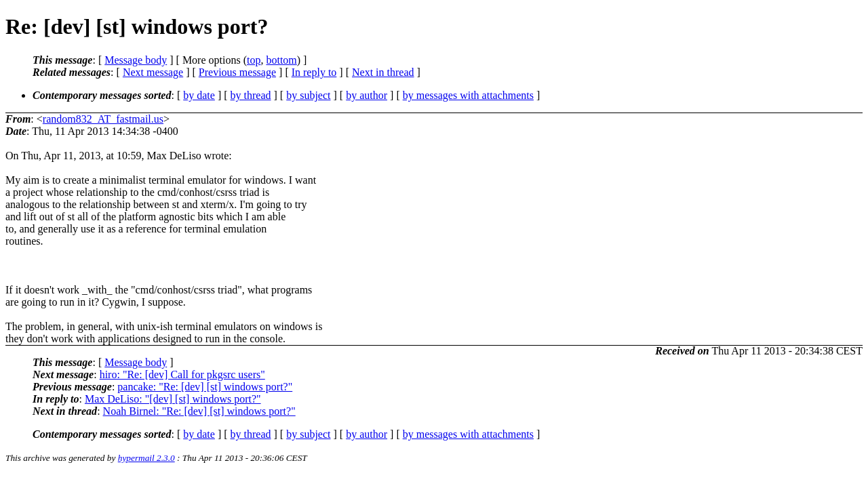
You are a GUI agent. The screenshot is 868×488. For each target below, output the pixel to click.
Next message (153, 72)
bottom (281, 60)
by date (199, 95)
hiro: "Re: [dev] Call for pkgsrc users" (182, 374)
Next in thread (383, 72)
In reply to (314, 72)
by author (367, 95)
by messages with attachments (468, 95)
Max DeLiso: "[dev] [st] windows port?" (173, 399)
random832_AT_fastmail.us (103, 119)
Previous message (237, 72)
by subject (308, 95)
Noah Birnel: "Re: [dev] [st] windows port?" (199, 411)
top (254, 60)
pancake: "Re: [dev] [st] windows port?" (205, 387)
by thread (251, 95)
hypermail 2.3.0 (146, 458)
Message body (136, 60)
